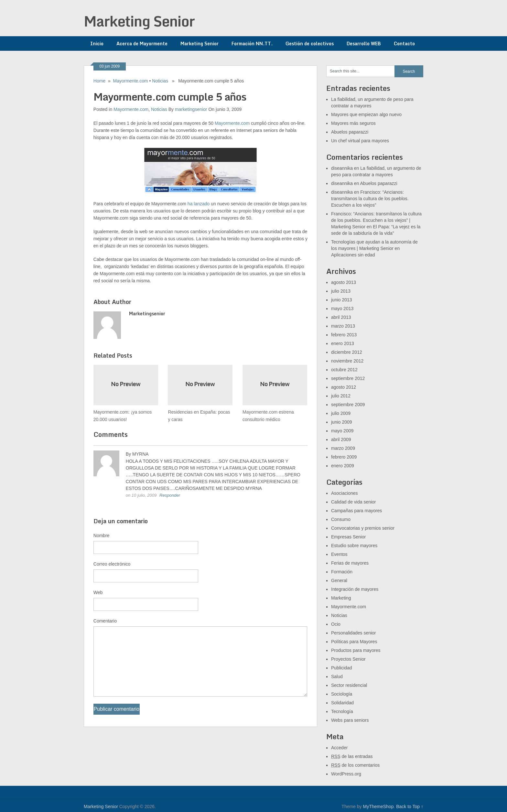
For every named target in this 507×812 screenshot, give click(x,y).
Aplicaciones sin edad (353, 255)
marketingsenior (191, 109)
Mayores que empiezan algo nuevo (366, 114)
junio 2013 (342, 300)
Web (98, 592)
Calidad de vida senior (354, 502)
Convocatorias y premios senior (363, 528)
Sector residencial (349, 685)
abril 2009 (341, 439)
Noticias (160, 81)
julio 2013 (341, 291)
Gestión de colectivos (310, 43)
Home (99, 81)
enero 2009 (343, 466)
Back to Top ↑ (410, 807)
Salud (337, 677)
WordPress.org (346, 774)
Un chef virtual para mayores (360, 141)
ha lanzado (199, 204)
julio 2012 (341, 396)
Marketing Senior (139, 21)
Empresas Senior (348, 537)
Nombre (102, 536)
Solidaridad (342, 703)
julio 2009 (341, 413)
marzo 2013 (343, 326)
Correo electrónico (112, 564)
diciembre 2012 (347, 352)
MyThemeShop (378, 807)
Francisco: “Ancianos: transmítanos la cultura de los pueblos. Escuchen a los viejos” (370, 199)
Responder (170, 495)
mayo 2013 (342, 309)
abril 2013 (341, 317)
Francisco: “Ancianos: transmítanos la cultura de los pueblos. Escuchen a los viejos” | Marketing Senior (376, 220)
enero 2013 (343, 343)
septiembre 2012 (348, 378)
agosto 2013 (344, 282)
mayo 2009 (342, 431)
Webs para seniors (350, 720)
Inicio (97, 43)
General (339, 580)
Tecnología (342, 711)
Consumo (341, 519)
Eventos (339, 554)
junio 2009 (342, 422)
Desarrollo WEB (364, 43)
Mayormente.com (131, 81)
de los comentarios (355, 765)
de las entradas (352, 756)
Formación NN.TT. (252, 43)
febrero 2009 (344, 457)
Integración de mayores (355, 589)
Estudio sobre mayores (354, 546)
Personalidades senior (354, 633)
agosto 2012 (344, 387)
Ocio (336, 624)
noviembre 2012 (347, 361)
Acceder (339, 748)
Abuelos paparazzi (350, 132)
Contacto (404, 43)
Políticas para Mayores (354, 642)
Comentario (105, 621)
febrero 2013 (344, 335)
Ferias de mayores (350, 563)
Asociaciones (345, 493)
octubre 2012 (344, 370)
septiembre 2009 (348, 405)
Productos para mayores (356, 650)
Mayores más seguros (353, 123)
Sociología (342, 694)
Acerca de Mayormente (142, 43)
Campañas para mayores (356, 511)
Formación (342, 572)
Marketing (341, 598)
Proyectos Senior (348, 659)
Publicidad (342, 668)
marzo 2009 (343, 448)
